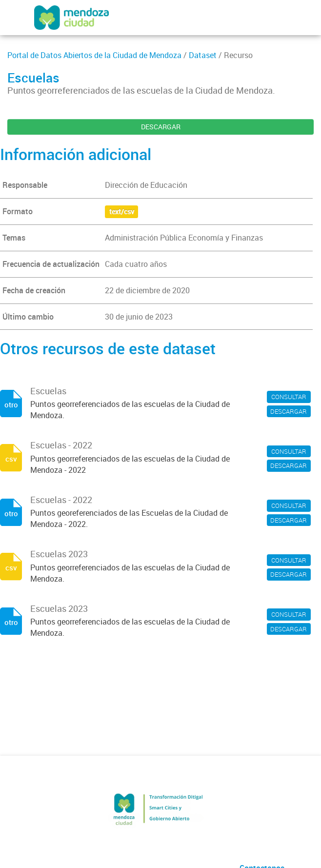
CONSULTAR (289, 397)
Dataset (203, 55)
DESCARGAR (161, 127)
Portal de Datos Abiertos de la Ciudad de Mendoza (94, 55)
